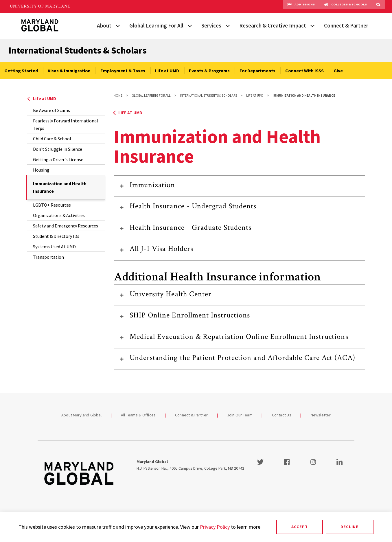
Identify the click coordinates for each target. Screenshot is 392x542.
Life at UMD (167, 71)
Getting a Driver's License (58, 159)
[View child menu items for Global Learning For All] (190, 25)
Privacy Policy (215, 527)
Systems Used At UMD (54, 247)
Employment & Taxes (123, 71)
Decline (349, 527)
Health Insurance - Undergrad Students (193, 206)
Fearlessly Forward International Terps (66, 124)
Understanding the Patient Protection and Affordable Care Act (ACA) (242, 358)
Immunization (152, 185)
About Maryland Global (81, 415)
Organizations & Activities (59, 215)
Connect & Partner (346, 25)
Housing (41, 170)
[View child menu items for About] (118, 25)
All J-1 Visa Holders (161, 249)
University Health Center (171, 294)
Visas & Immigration (69, 71)
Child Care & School (52, 139)
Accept (300, 527)
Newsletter (321, 415)
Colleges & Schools (345, 6)
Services (211, 25)
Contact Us (282, 415)
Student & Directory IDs (56, 236)
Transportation (48, 257)
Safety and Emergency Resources (66, 226)
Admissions (301, 6)
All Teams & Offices (138, 415)
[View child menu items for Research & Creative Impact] (312, 25)
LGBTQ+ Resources (52, 205)
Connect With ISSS (304, 71)
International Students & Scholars (78, 50)
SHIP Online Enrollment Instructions (190, 315)
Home (118, 95)
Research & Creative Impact (273, 25)
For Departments (257, 71)
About (104, 25)
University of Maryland (40, 6)
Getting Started (21, 71)
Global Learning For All (156, 25)
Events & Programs (209, 71)
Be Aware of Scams (51, 110)
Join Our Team (240, 415)
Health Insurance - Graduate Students (191, 227)
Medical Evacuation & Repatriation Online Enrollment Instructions (239, 337)
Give (338, 71)
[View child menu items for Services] (228, 25)
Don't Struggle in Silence (58, 149)
